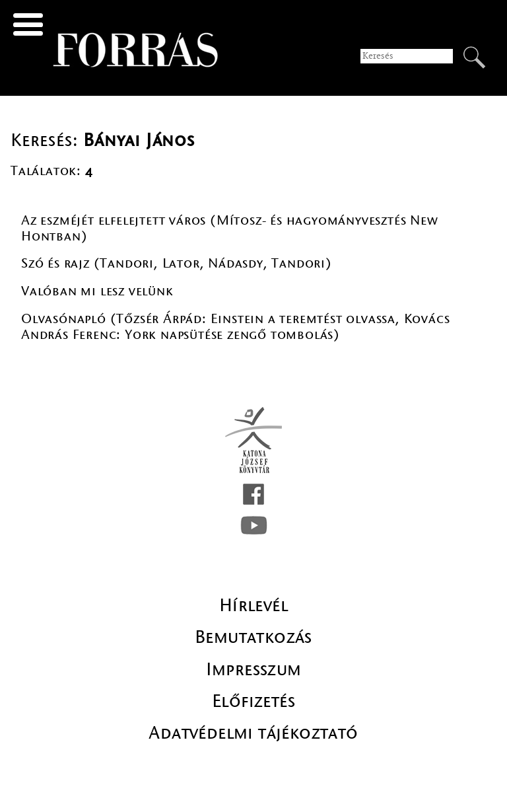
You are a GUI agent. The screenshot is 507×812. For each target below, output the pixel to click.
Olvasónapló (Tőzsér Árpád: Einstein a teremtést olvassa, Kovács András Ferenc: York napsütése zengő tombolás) (235, 327)
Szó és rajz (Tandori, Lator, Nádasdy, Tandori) (177, 263)
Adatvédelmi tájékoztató (253, 733)
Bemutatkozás (253, 637)
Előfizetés (253, 701)
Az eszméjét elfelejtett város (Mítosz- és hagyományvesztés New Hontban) (230, 228)
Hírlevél (253, 605)
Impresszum (254, 669)
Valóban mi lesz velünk (97, 291)
